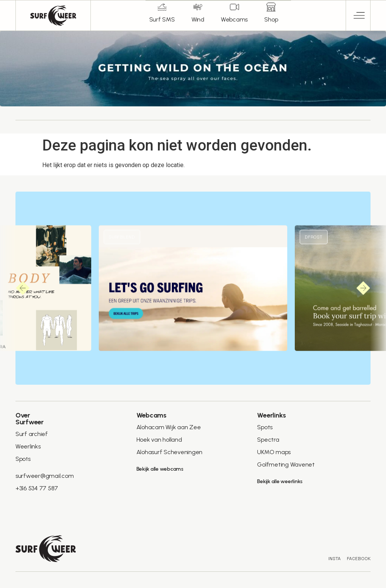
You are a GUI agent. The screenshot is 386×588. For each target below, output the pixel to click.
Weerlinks (28, 446)
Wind (198, 19)
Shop (272, 19)
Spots (23, 459)
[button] (358, 15)
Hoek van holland (159, 440)
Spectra (268, 440)
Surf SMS (161, 19)
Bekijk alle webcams (160, 469)
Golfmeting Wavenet (286, 464)
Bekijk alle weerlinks (280, 481)
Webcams (234, 19)
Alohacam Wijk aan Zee (169, 427)
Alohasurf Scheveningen (170, 452)
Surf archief (32, 434)
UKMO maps (274, 452)
